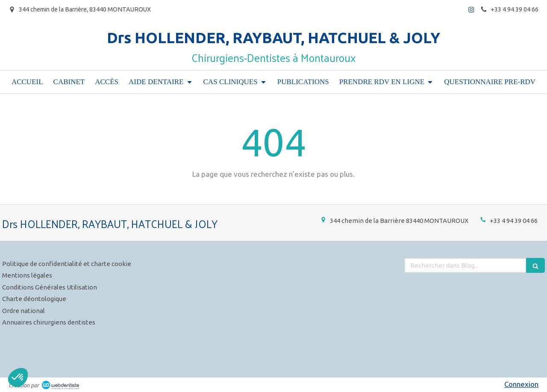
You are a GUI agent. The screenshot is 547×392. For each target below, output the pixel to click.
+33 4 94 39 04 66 (514, 221)
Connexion (521, 384)
